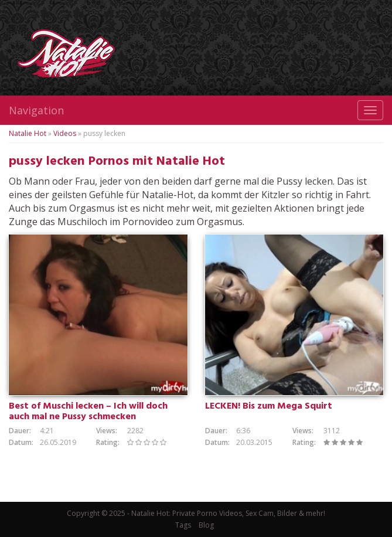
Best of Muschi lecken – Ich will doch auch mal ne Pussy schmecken (88, 412)
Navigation (36, 110)
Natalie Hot (28, 133)
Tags (183, 525)
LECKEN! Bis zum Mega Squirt (269, 406)
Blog (206, 525)
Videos (65, 133)
